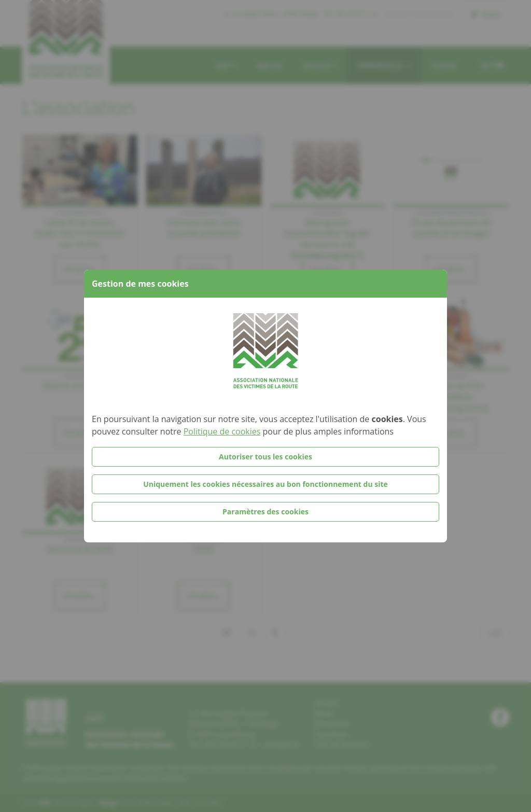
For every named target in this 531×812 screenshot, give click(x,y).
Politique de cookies (222, 431)
